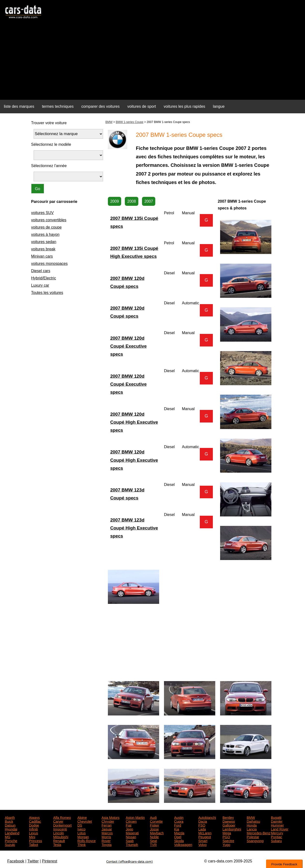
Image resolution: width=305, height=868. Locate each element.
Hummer (277, 825)
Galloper (229, 825)
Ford (178, 825)
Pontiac (277, 837)
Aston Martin (135, 817)
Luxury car (40, 285)
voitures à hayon (45, 234)
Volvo (202, 844)
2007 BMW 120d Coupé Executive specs (129, 346)
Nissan (131, 837)
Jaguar (107, 829)
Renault (59, 840)
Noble (154, 837)
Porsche (11, 840)
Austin (179, 817)
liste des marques (19, 106)
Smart (203, 840)
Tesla (57, 844)
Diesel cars (41, 271)
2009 (115, 201)
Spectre (228, 840)
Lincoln (59, 833)
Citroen (131, 821)
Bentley (228, 817)
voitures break (43, 249)
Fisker (155, 825)
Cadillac (35, 821)
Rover (106, 840)
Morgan (83, 837)
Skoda (179, 840)
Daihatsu (253, 821)
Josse (154, 829)
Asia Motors (111, 817)
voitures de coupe (46, 227)
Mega (227, 833)
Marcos (107, 833)
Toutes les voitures (47, 293)
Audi (153, 817)
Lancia (252, 829)
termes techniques (58, 106)
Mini (32, 837)
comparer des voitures (100, 106)
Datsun (10, 825)
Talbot (33, 844)
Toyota (107, 844)
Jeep (129, 829)
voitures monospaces (49, 264)
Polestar (253, 837)
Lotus (82, 833)
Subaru (276, 840)
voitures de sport (141, 106)
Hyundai (11, 829)
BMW (109, 122)
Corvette (156, 821)
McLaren (205, 833)
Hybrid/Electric (44, 278)
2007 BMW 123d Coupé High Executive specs (134, 528)
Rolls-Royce (86, 840)
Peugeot (205, 837)
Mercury (277, 833)
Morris (106, 837)
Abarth (10, 817)
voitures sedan (44, 242)
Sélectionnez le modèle (51, 144)
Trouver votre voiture (49, 123)
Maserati (132, 833)
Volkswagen (183, 844)
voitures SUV (42, 213)
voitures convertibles (49, 220)
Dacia (203, 821)
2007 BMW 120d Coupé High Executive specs (134, 422)
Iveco (81, 829)
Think (82, 844)
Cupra (179, 821)
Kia (177, 829)
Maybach (157, 833)
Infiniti (33, 829)
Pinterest (49, 861)
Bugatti (276, 817)
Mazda (179, 833)
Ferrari (107, 825)
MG (8, 837)
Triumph (132, 844)
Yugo (226, 844)
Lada (202, 829)
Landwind (12, 833)
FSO (202, 825)
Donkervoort (62, 825)
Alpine (82, 817)
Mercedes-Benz (259, 833)
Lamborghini (232, 829)
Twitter (33, 861)
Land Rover (280, 829)
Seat (153, 840)
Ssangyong (255, 840)
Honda (252, 825)
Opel (178, 837)
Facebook (16, 861)
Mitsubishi (61, 837)
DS (80, 825)
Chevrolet (85, 821)
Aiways (34, 817)
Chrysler (108, 821)
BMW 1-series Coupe (130, 122)
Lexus (33, 833)
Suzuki (10, 844)
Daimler (277, 821)
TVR (153, 844)
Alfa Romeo (62, 817)
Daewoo (229, 821)
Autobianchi (207, 817)
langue (219, 106)
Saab (130, 840)
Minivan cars (42, 256)
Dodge (34, 825)
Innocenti (60, 829)
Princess (36, 840)
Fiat (129, 825)
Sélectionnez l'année (49, 166)
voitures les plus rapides (185, 106)
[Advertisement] (153, 62)
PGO (226, 837)
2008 (132, 201)
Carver (58, 821)
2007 (149, 201)
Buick (9, 821)
